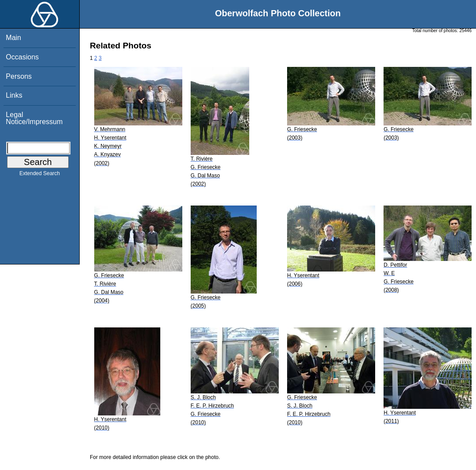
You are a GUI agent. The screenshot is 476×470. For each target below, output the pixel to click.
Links (14, 95)
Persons (19, 76)
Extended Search (40, 175)
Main (13, 38)
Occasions (22, 57)
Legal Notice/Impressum (34, 118)
